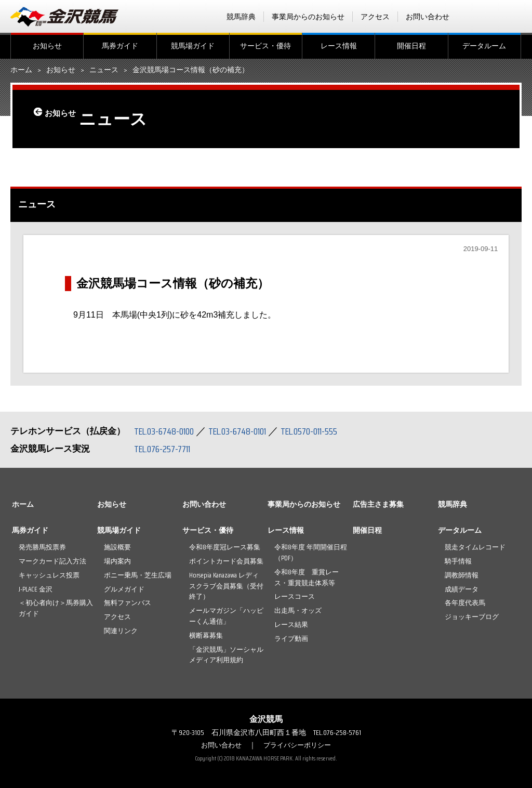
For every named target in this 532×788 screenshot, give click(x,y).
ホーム (21, 70)
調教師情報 (462, 575)
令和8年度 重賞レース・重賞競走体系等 (307, 577)
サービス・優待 (265, 46)
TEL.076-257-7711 (166, 449)
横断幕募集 (206, 635)
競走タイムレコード (475, 547)
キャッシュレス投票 (49, 575)
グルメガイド (124, 589)
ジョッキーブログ (472, 617)
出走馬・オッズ (298, 610)
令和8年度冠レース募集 (225, 547)
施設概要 (117, 547)
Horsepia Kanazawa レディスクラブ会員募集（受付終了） (226, 586)
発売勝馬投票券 (42, 547)
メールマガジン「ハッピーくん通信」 (226, 616)
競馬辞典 (241, 17)
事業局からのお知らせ (308, 17)
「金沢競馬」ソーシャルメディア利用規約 (226, 655)
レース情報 (339, 46)
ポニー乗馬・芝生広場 (138, 575)
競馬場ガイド (193, 46)
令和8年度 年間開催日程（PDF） (311, 553)
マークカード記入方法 (52, 561)
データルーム (484, 46)
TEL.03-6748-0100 (168, 431)
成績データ (462, 589)
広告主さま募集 (378, 504)
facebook (474, 17)
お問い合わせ (428, 17)
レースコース (295, 596)
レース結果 (291, 625)
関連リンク (121, 631)
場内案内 (117, 561)
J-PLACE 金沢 (36, 589)
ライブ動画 (291, 639)
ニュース (104, 70)
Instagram (515, 17)
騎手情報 (458, 561)
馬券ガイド (120, 46)
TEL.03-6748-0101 (248, 431)
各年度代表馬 (465, 603)
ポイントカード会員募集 (226, 561)
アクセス (375, 17)
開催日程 (411, 46)
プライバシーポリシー (299, 745)
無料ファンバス (128, 603)
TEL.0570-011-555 (327, 431)
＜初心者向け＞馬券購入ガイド (56, 608)
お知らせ (47, 46)
